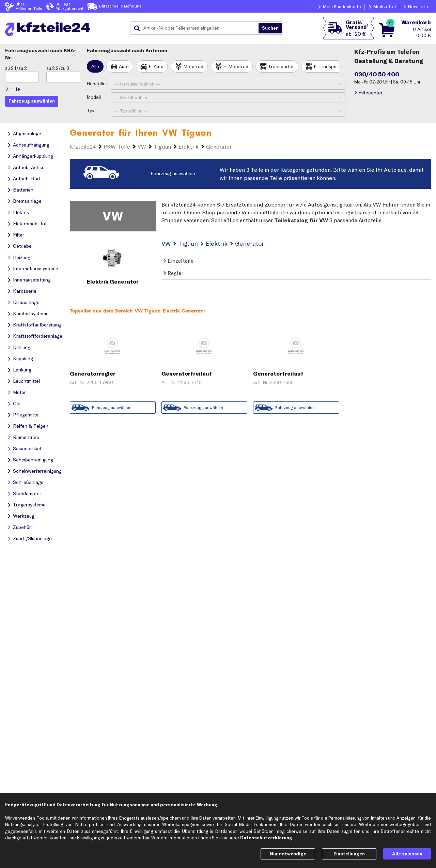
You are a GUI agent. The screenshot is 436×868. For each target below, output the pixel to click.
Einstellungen (349, 854)
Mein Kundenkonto (342, 6)
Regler (173, 273)
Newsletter (419, 6)
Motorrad (193, 66)
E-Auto (156, 66)
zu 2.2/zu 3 (58, 68)
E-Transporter (329, 66)
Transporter (281, 66)
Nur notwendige (288, 854)
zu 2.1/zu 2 (16, 68)
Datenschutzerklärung (266, 838)
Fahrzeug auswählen (173, 173)
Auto (124, 66)
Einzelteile (178, 261)
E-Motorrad (236, 66)
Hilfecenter (370, 93)
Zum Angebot (113, 394)
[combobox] (197, 28)
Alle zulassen (407, 854)
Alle (95, 66)
